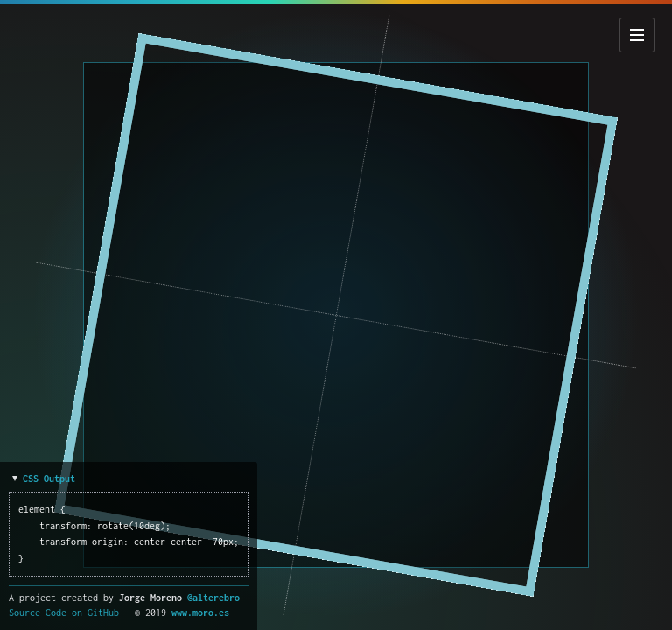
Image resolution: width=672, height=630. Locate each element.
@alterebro (213, 598)
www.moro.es (200, 612)
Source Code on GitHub (64, 612)
